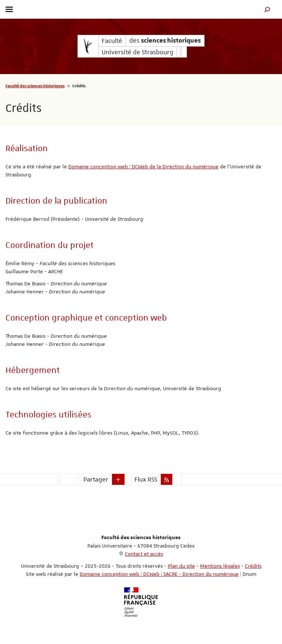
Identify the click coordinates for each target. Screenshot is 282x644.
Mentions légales (220, 566)
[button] (267, 9)
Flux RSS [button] (146, 479)
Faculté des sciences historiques (35, 86)
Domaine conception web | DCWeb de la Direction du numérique (143, 167)
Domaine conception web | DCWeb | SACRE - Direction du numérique (159, 574)
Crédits (253, 566)
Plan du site (181, 566)
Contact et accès (144, 554)
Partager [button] (96, 479)
